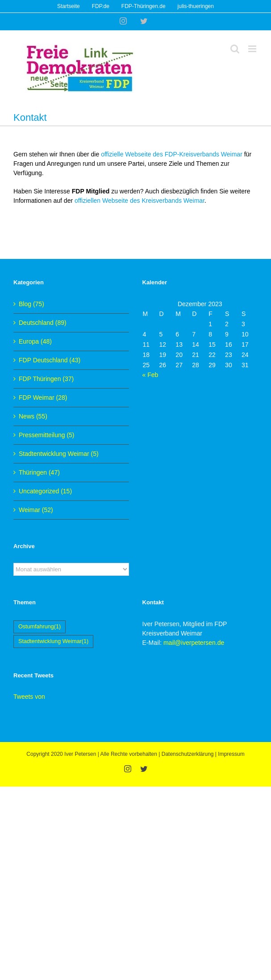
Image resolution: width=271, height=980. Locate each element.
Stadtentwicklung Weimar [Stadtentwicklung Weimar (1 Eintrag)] (53, 642)
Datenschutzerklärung (188, 754)
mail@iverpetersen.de (194, 643)
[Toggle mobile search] (235, 49)
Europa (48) (35, 341)
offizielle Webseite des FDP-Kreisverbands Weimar (173, 154)
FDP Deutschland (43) (50, 360)
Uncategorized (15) (45, 491)
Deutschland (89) (43, 323)
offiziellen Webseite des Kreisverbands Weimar (140, 201)
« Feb (150, 375)
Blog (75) (31, 304)
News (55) (33, 416)
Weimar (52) (36, 510)
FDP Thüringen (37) (46, 379)
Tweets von (29, 697)
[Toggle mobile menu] (253, 49)
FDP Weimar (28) (43, 398)
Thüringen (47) (39, 472)
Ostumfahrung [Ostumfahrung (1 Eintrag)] (40, 627)
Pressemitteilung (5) (47, 435)
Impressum (231, 754)
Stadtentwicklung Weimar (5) (59, 454)
